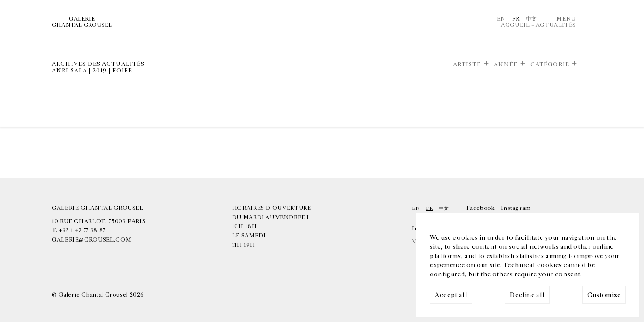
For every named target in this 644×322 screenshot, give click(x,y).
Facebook (481, 208)
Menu (566, 19)
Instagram (516, 208)
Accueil (515, 25)
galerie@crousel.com (91, 240)
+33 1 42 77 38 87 (82, 230)
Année (506, 64)
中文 (532, 19)
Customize (604, 295)
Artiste (467, 64)
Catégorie (550, 64)
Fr (516, 19)
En (501, 19)
